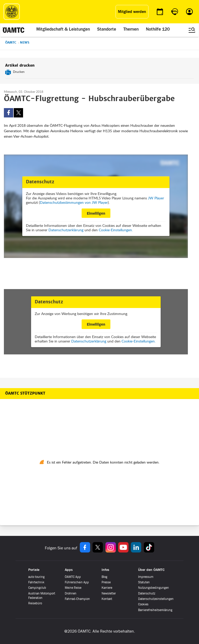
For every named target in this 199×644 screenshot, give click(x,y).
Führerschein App (77, 582)
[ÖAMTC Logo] (12, 12)
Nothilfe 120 (158, 29)
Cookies (143, 604)
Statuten (144, 582)
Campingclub (37, 588)
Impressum (146, 577)
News (25, 43)
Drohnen (71, 593)
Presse (106, 582)
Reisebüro (35, 603)
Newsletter (109, 593)
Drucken (19, 72)
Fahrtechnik (36, 582)
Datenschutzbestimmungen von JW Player (74, 202)
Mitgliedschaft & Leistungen (63, 29)
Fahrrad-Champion (77, 599)
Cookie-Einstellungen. (116, 230)
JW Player (156, 198)
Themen (131, 29)
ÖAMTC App (73, 577)
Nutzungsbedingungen (154, 588)
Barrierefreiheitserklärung (155, 610)
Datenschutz (147, 593)
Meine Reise (73, 588)
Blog (104, 577)
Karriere (107, 588)
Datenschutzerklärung (66, 230)
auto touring (36, 577)
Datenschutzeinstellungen (156, 599)
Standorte (107, 29)
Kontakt (107, 599)
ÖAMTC (11, 43)
